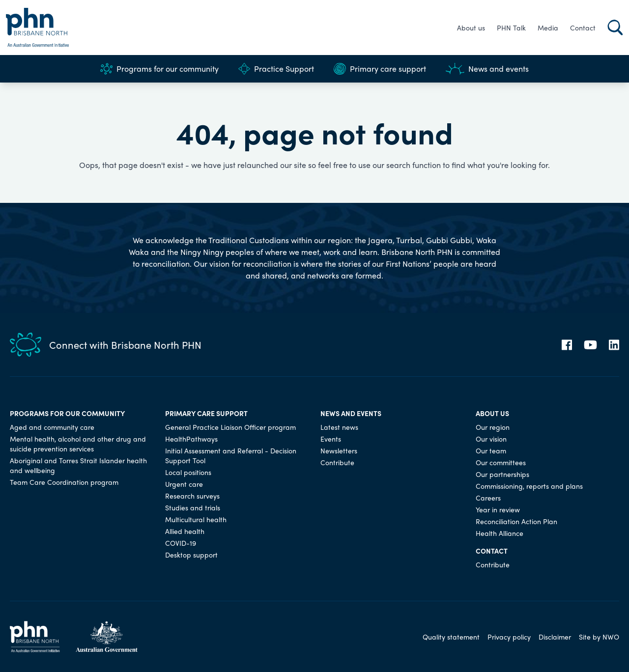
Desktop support (191, 555)
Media (548, 28)
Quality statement (451, 637)
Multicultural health (196, 519)
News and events (487, 69)
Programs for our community (159, 69)
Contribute (337, 462)
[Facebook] (567, 345)
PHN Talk (511, 28)
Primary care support (380, 69)
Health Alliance (500, 533)
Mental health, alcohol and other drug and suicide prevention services (78, 444)
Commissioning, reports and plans (529, 486)
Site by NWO (599, 637)
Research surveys (192, 496)
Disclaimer (555, 637)
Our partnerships (502, 474)
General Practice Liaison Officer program (230, 427)
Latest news (339, 427)
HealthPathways (191, 439)
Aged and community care (52, 427)
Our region (493, 427)
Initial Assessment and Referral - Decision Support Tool (231, 455)
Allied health (185, 531)
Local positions (188, 472)
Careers (488, 498)
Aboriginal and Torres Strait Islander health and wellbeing (78, 465)
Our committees (501, 462)
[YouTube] (590, 345)
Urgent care (184, 484)
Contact (583, 28)
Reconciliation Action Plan (516, 521)
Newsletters (339, 450)
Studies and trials (193, 507)
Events (331, 439)
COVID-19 (181, 543)
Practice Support (276, 69)
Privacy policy (509, 637)
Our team (491, 450)
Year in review (498, 509)
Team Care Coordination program (64, 482)
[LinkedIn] (614, 345)
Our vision (491, 439)
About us (471, 28)
